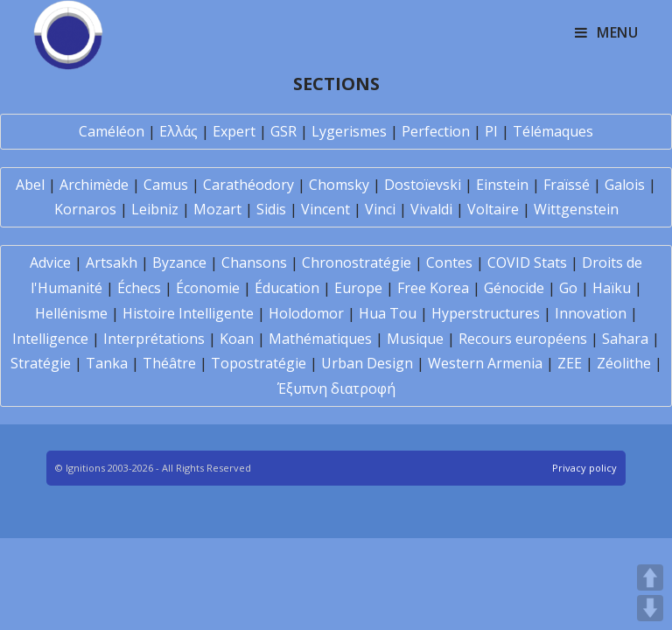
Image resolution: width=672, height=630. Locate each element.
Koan (237, 339)
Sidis (271, 209)
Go (568, 288)
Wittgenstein (576, 209)
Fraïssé (567, 185)
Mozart (217, 209)
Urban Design (367, 363)
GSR (283, 131)
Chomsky (339, 185)
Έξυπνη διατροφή (336, 388)
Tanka (107, 363)
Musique (415, 339)
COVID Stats (527, 262)
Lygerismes (349, 131)
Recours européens (523, 339)
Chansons (254, 262)
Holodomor (306, 313)
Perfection (436, 131)
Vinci (380, 209)
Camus (166, 185)
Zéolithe (624, 363)
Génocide (514, 288)
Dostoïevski (423, 185)
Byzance (179, 262)
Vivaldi (431, 209)
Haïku (612, 288)
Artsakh (112, 262)
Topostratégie (259, 363)
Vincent (325, 209)
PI (491, 131)
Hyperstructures (486, 313)
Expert (234, 131)
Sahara (625, 339)
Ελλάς (178, 131)
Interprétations (154, 339)
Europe (358, 288)
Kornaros (85, 209)
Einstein (502, 185)
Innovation (591, 313)
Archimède (94, 185)
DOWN (650, 608)
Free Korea (433, 288)
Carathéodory (248, 185)
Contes (449, 262)
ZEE (570, 363)
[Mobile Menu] (607, 32)
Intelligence (50, 339)
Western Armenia (485, 363)
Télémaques (553, 131)
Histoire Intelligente (188, 313)
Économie (208, 288)
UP (650, 577)
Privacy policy (584, 468)
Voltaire (493, 209)
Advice (50, 262)
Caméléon (112, 131)
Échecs (139, 288)
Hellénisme (71, 313)
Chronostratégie (357, 262)
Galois (625, 185)
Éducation (287, 288)
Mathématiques (320, 339)
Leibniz (155, 209)
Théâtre (169, 363)
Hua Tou (388, 313)
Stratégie (41, 363)
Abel (30, 185)
